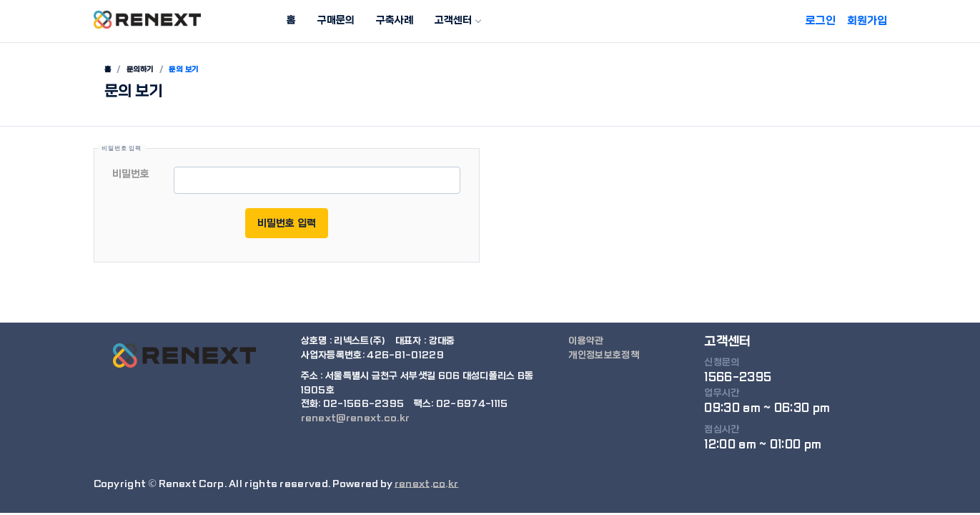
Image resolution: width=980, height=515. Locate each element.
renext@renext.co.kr (356, 418)
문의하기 (140, 69)
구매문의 (336, 20)
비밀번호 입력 (287, 223)
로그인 (821, 21)
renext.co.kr (427, 484)
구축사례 (395, 20)
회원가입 (867, 21)
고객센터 (453, 20)
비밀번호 (131, 174)
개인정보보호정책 (603, 355)
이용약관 (586, 341)
